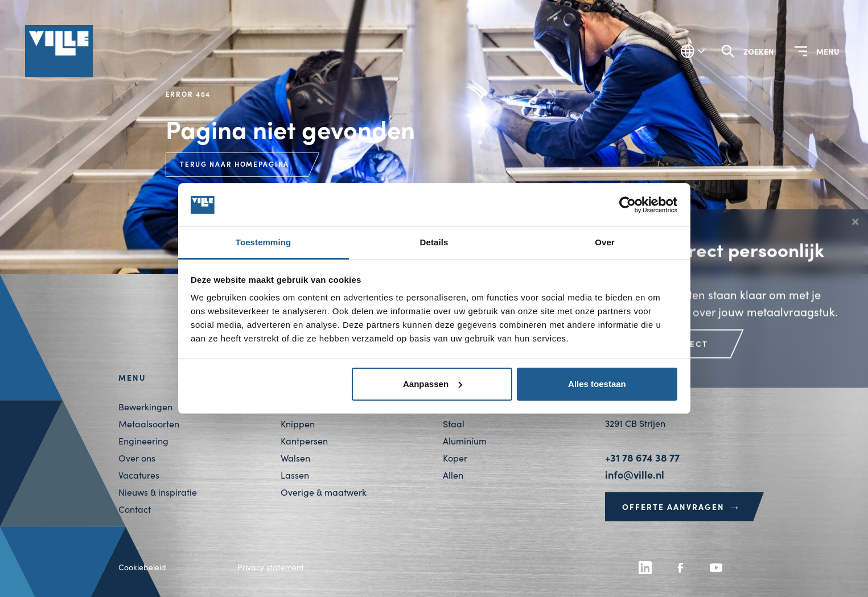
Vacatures (139, 475)
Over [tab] (605, 242)
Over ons (137, 458)
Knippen (298, 424)
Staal (454, 424)
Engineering (143, 441)
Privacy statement (271, 567)
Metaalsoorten (149, 424)
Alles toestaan (597, 384)
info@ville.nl (635, 474)
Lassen (295, 475)
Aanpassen (433, 384)
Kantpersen (304, 441)
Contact (135, 509)
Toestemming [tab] (264, 242)
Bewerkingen (145, 407)
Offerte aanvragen (682, 507)
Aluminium (465, 441)
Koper (455, 458)
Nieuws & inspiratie (158, 492)
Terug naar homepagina (235, 164)
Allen (453, 475)
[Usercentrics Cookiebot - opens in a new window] (628, 205)
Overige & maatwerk (324, 492)
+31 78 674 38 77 (642, 457)
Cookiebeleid (142, 567)
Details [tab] (434, 242)
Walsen (295, 458)
